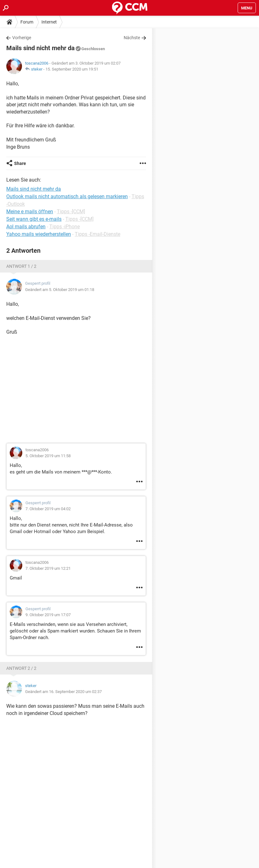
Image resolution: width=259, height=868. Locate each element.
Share (20, 163)
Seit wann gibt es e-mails (34, 219)
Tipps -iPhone (65, 227)
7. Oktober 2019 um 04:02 (48, 509)
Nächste (132, 38)
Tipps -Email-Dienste (97, 234)
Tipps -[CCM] (71, 212)
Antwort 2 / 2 (21, 668)
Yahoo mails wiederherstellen (39, 234)
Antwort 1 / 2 (21, 266)
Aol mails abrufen (26, 227)
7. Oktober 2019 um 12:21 (48, 568)
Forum (27, 22)
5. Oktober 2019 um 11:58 (48, 456)
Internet (49, 22)
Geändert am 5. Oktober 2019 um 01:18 (60, 290)
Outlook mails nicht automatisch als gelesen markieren (67, 196)
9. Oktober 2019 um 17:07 (48, 615)
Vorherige (22, 38)
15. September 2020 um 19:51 (72, 69)
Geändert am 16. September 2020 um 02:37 (63, 692)
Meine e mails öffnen (30, 212)
